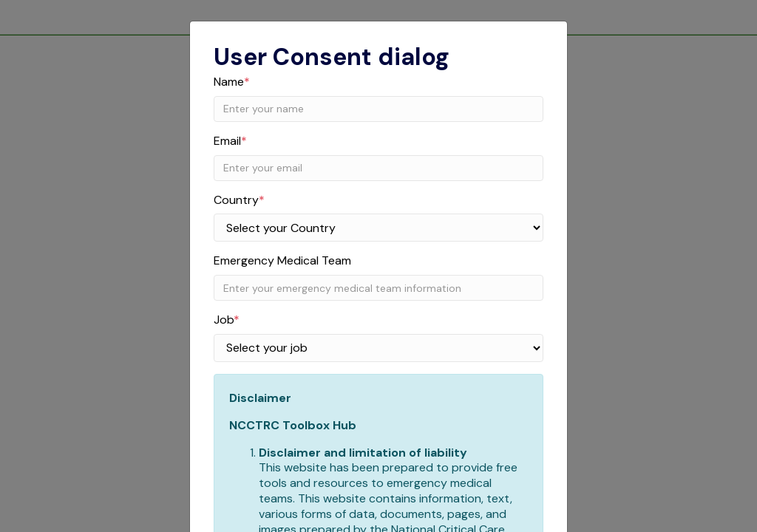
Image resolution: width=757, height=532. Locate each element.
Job (227, 320)
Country (239, 200)
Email (230, 141)
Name (232, 82)
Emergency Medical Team (282, 261)
